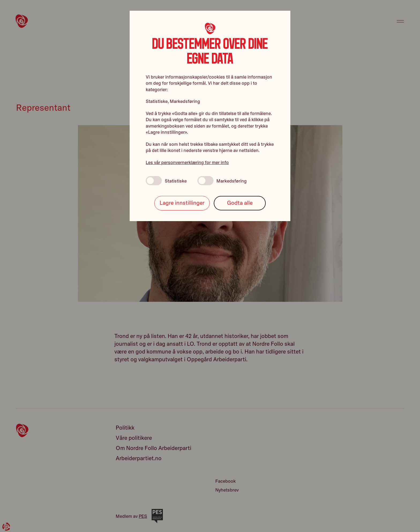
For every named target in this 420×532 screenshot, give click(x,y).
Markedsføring (222, 181)
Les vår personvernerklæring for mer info (187, 162)
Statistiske (166, 181)
